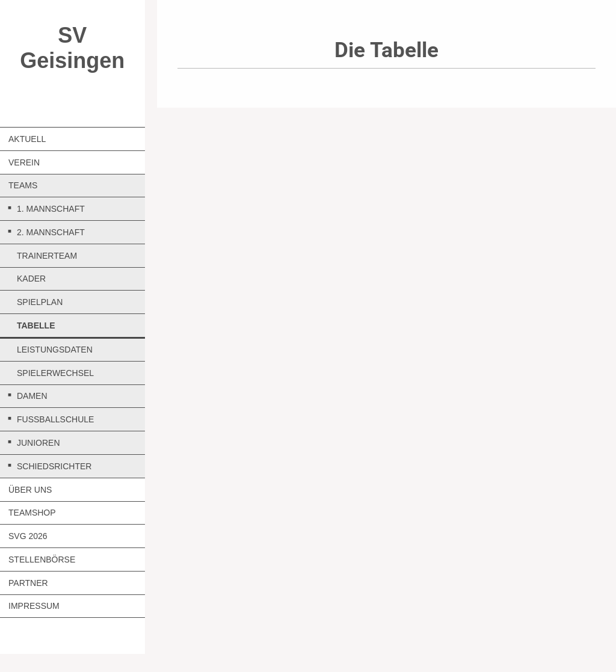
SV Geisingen (72, 48)
